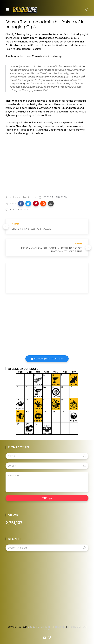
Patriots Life (74, 627)
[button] (21, 204)
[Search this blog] (47, 548)
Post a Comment (20, 210)
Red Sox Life (60, 627)
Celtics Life (47, 627)
